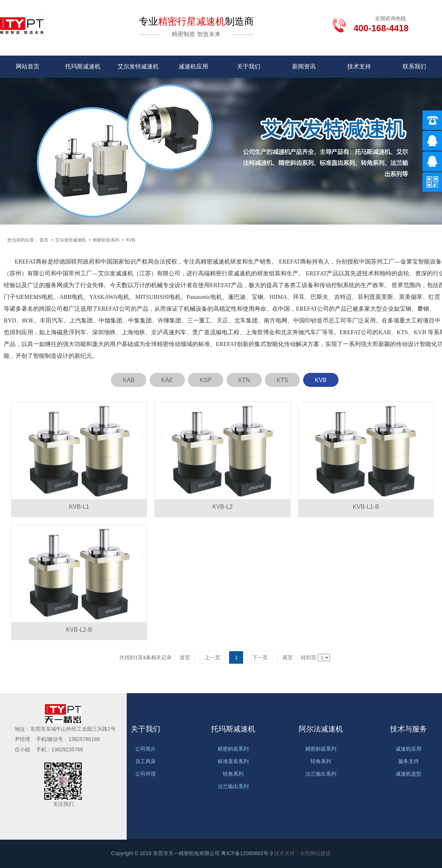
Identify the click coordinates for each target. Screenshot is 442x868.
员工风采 (145, 761)
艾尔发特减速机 (138, 66)
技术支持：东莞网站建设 (302, 853)
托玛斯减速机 (83, 66)
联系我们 (414, 66)
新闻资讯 (304, 66)
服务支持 (408, 761)
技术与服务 (408, 729)
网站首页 (28, 66)
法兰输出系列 (233, 786)
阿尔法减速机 (321, 729)
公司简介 (145, 749)
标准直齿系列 (233, 761)
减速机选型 (408, 774)
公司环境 (145, 774)
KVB (130, 240)
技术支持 (359, 66)
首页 (44, 240)
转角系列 (233, 774)
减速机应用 (193, 66)
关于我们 (249, 66)
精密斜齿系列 (107, 240)
